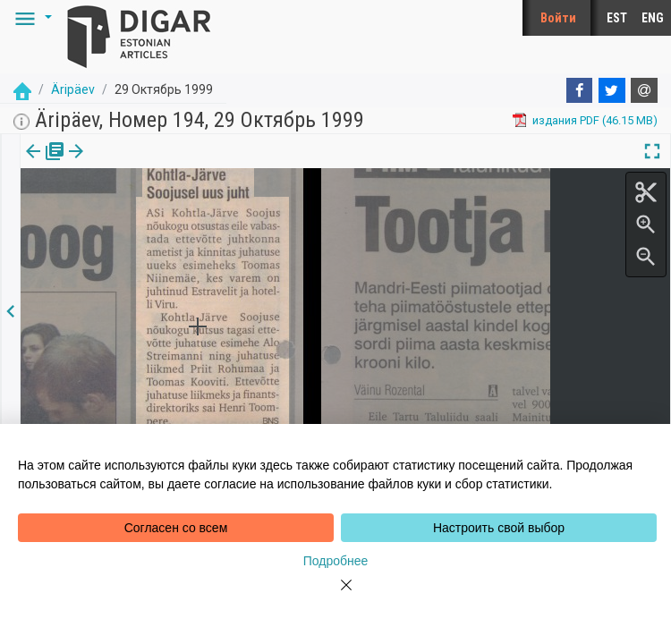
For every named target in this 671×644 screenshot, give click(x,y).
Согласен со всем (176, 528)
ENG (653, 18)
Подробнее (336, 561)
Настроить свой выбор (499, 528)
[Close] (335, 596)
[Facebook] (580, 90)
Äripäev (73, 89)
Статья (119, 164)
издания (42, 164)
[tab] (42, 164)
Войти (558, 18)
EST (617, 18)
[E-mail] (644, 90)
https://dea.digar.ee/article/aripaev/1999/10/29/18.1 (156, 213)
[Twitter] (612, 90)
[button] (30, 18)
